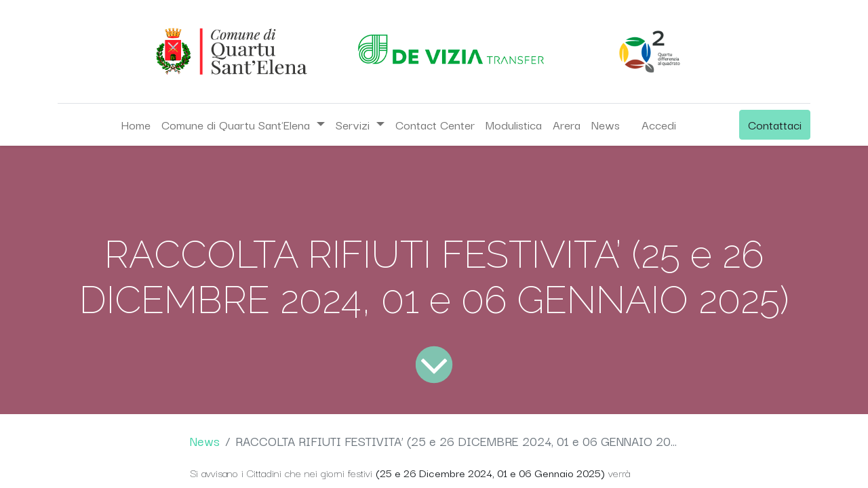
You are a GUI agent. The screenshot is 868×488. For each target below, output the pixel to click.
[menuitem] (136, 125)
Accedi (659, 124)
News (205, 441)
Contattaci (775, 124)
